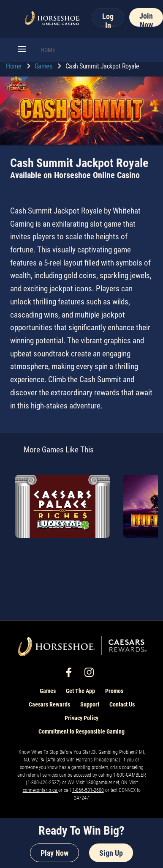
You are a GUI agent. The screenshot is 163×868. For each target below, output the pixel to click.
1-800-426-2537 (43, 783)
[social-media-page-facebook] (71, 675)
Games (44, 66)
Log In (108, 19)
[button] (22, 50)
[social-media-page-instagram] (92, 675)
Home (14, 66)
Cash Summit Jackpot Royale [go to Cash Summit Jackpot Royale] (102, 66)
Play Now (54, 853)
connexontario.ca (41, 790)
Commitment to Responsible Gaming (81, 731)
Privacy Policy (81, 718)
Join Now (146, 19)
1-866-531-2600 (88, 790)
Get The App (80, 691)
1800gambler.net (102, 783)
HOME (48, 50)
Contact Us (122, 704)
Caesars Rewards (49, 704)
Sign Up (111, 853)
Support (90, 704)
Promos (114, 691)
